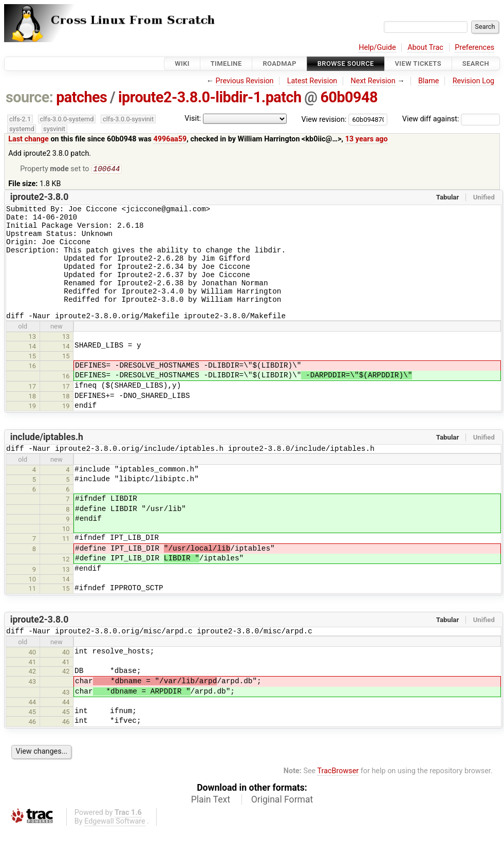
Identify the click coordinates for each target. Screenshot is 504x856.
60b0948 (349, 97)
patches (81, 97)
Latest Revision (312, 81)
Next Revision (373, 81)
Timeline (226, 63)
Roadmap (279, 63)
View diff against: (451, 119)
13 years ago (367, 139)
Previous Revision (245, 81)
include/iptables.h (47, 460)
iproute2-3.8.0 (40, 198)
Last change (29, 139)
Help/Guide (377, 48)
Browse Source (346, 63)
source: (30, 97)
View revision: (324, 119)
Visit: (193, 119)
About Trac (425, 48)
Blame (429, 81)
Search (476, 63)
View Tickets (418, 63)
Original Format (282, 825)
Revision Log (474, 81)
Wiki (182, 63)
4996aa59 (170, 139)
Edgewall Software (115, 847)
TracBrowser (338, 797)
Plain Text (211, 825)
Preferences (474, 48)
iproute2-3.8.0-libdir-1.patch (210, 97)
